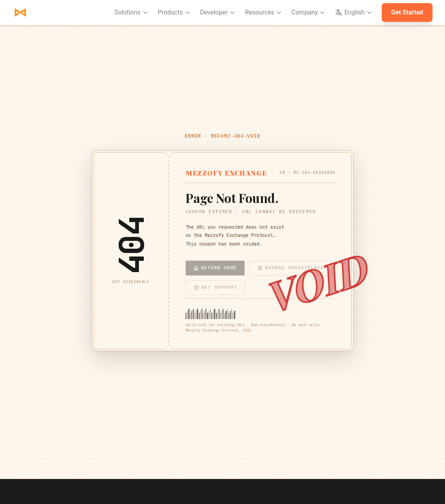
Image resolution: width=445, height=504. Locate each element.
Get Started (407, 12)
